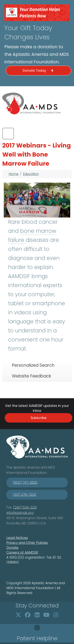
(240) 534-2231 (25, 507)
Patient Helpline (37, 638)
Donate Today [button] (39, 71)
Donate (12, 548)
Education (31, 174)
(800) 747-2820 (25, 482)
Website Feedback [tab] (31, 376)
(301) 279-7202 (24, 495)
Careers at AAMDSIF (22, 553)
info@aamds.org (20, 513)
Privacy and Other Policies (27, 543)
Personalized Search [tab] (33, 365)
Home (14, 174)
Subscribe (39, 418)
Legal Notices (17, 538)
